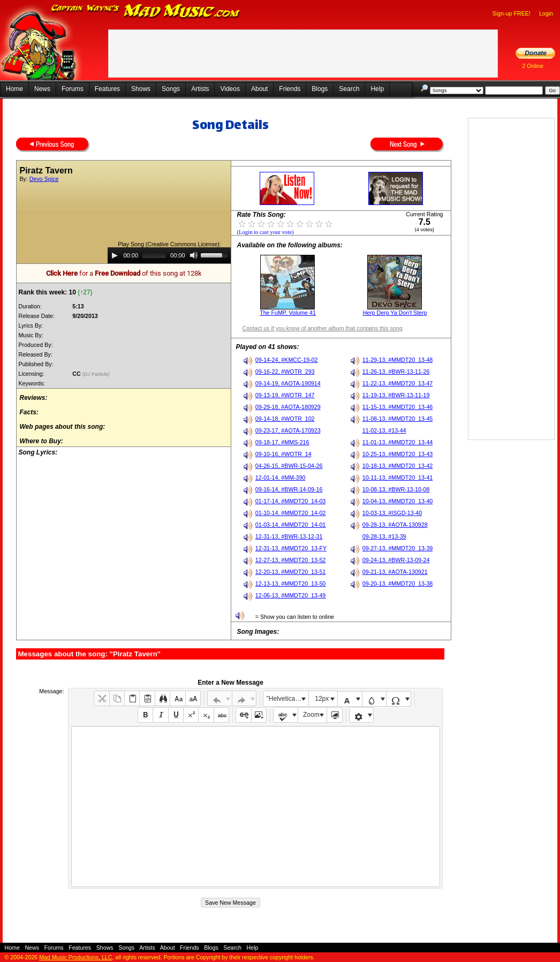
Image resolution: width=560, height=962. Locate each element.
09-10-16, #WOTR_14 (283, 454)
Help (377, 89)
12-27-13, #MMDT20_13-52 (291, 560)
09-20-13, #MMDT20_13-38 (398, 584)
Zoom (311, 715)
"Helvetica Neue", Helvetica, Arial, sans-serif (287, 699)
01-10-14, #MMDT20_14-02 (291, 513)
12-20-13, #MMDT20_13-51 (291, 572)
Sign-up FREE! (512, 13)
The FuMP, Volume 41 (288, 313)
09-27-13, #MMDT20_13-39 (398, 548)
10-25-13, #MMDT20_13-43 (398, 454)
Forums (73, 89)
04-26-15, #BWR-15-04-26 (289, 466)
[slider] (154, 255)
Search (349, 89)
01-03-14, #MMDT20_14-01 (291, 525)
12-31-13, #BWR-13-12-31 (289, 536)
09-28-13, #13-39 (384, 536)
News (42, 89)
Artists (200, 89)
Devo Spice (44, 179)
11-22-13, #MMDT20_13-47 (398, 383)
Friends (290, 89)
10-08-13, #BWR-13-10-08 (396, 489)
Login (546, 13)
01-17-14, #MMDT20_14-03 (291, 501)
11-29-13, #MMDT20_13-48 (398, 360)
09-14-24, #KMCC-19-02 (287, 360)
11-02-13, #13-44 (384, 430)
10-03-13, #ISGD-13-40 (392, 513)
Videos (230, 89)
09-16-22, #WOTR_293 (285, 372)
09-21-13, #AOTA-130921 (395, 572)
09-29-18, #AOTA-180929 (288, 407)
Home (14, 89)
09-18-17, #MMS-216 (282, 442)
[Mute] (194, 255)
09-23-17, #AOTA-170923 (288, 430)
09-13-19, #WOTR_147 (285, 395)
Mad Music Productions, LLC (75, 957)
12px (322, 699)
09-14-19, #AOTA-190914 (288, 383)
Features (107, 89)
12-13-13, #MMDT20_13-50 (291, 584)
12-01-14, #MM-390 (281, 478)
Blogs (320, 89)
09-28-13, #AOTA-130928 (395, 525)
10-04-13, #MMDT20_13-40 (398, 501)
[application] (169, 255)
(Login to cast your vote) (265, 232)
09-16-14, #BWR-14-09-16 (289, 489)
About (259, 89)
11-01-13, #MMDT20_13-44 (398, 442)
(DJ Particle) (97, 374)
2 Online (533, 66)
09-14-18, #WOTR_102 (285, 419)
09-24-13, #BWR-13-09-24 (396, 560)
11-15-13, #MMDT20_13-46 (398, 407)
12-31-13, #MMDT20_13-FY (291, 548)
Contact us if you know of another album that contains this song (322, 328)
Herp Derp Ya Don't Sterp (395, 313)
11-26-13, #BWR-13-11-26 (396, 372)
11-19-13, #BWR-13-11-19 (396, 395)
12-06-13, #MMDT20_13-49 (291, 595)
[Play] (115, 255)
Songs (171, 89)
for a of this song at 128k (124, 273)
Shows (141, 89)
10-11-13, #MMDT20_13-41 (398, 478)
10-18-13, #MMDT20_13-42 (398, 466)
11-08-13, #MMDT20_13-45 (398, 419)
